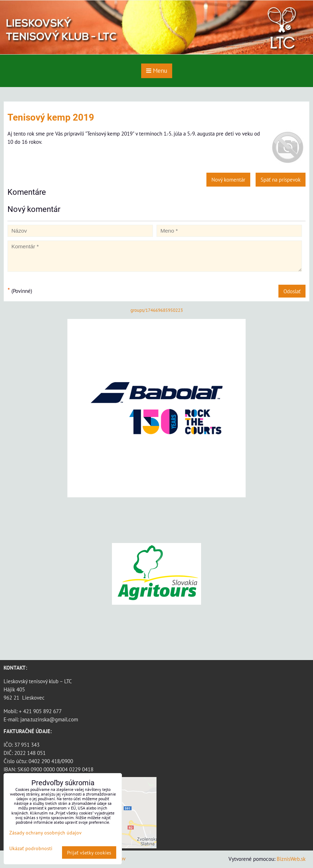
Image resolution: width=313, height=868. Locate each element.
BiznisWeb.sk (291, 859)
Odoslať (292, 291)
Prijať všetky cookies (89, 852)
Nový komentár (228, 179)
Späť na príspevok (281, 179)
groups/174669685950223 (157, 310)
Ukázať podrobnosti (31, 848)
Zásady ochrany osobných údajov (45, 833)
